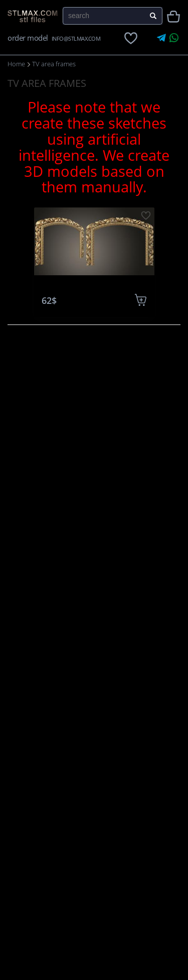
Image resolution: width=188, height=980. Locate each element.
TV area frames (54, 64)
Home (16, 64)
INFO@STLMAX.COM (76, 38)
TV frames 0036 (94, 285)
